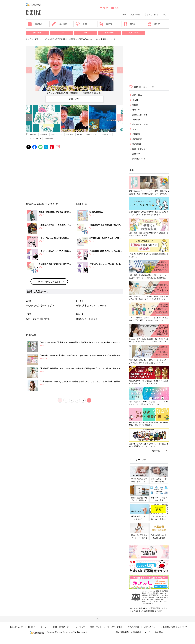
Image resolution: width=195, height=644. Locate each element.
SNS (85, 33)
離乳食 (129, 24)
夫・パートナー (106, 134)
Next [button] (120, 70)
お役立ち (80, 134)
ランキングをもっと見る (49, 281)
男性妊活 (136, 134)
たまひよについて (15, 627)
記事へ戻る (75, 99)
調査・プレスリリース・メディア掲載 (106, 627)
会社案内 (159, 632)
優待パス (154, 24)
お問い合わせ (150, 627)
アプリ (61, 33)
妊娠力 (135, 105)
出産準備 (106, 24)
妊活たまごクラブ (92, 134)
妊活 (165, 15)
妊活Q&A (136, 154)
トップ (28, 39)
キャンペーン (110, 33)
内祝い (116, 8)
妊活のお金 (137, 144)
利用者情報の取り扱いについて (174, 627)
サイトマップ (79, 627)
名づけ (81, 24)
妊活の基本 (69, 134)
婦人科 (135, 100)
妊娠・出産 (135, 15)
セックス (136, 129)
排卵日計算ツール (140, 124)
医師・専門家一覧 (61, 627)
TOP (124, 15)
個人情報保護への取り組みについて (133, 632)
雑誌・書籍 (37, 33)
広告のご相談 (133, 627)
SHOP (104, 8)
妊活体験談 (43, 134)
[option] (74, 70)
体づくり (136, 110)
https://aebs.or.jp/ (148, 603)
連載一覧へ (157, 451)
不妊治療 (33, 134)
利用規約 (32, 627)
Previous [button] (29, 70)
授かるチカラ (49, 139)
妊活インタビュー (56, 134)
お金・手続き (59, 24)
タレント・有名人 (36, 139)
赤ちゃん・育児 (151, 15)
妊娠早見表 (35, 24)
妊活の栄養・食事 (140, 115)
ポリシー (44, 627)
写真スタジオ (134, 33)
